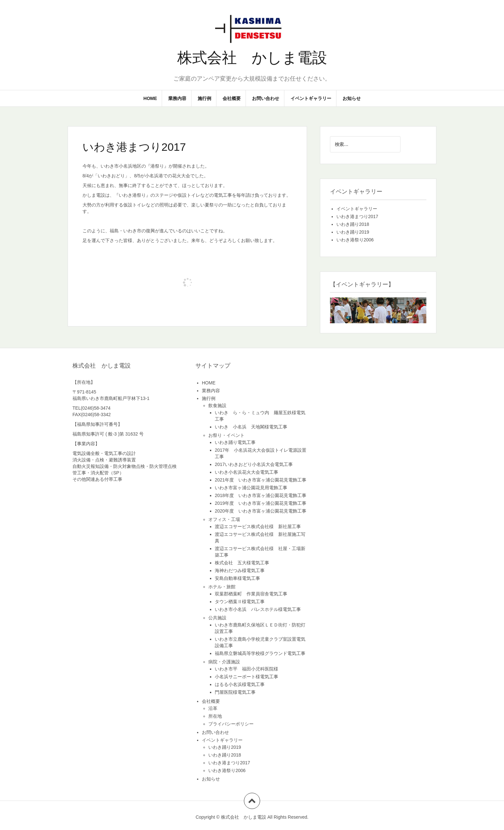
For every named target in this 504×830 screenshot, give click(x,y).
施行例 (204, 98)
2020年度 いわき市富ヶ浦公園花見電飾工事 (261, 511)
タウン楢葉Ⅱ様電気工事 (240, 602)
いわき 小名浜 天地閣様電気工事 (251, 427)
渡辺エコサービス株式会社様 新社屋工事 (258, 526)
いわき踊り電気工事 (235, 442)
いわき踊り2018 (353, 224)
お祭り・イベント (226, 435)
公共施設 (217, 618)
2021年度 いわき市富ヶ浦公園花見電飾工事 (261, 480)
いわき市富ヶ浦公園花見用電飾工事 (251, 488)
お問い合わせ (266, 98)
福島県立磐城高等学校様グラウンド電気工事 (260, 653)
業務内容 (177, 98)
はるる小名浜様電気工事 (240, 684)
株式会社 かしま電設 (252, 58)
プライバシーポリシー (231, 724)
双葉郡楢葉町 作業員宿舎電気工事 (251, 594)
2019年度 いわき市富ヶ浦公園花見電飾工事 (261, 503)
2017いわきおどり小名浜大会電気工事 (254, 464)
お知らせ (352, 98)
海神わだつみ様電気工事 (240, 570)
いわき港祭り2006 (355, 240)
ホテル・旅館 (222, 587)
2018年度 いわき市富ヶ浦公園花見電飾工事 (261, 495)
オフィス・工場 (224, 519)
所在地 (215, 716)
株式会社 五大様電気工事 (242, 563)
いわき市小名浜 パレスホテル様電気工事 (258, 609)
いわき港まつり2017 (357, 216)
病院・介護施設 (224, 662)
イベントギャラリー (311, 98)
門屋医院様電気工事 (235, 692)
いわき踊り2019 (353, 232)
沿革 (213, 708)
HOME (150, 98)
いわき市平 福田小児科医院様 (247, 669)
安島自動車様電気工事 (237, 578)
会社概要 (232, 98)
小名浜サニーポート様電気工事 (247, 677)
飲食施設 (217, 405)
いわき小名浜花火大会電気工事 (247, 472)
